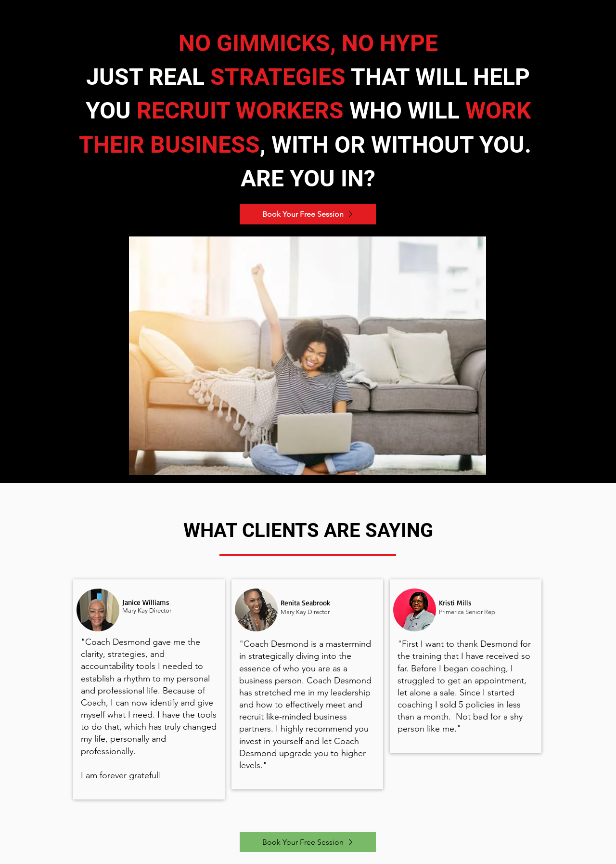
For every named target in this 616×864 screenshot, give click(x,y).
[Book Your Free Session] (308, 214)
